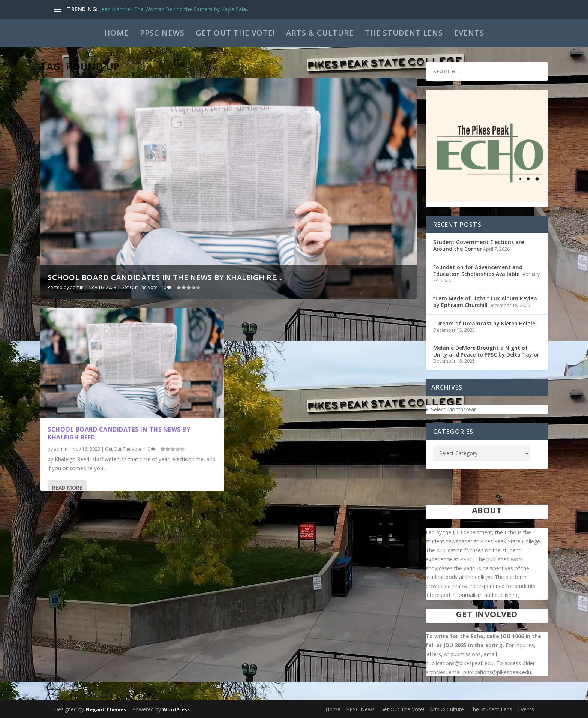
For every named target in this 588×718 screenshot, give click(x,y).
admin (77, 287)
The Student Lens (404, 33)
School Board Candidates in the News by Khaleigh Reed (119, 433)
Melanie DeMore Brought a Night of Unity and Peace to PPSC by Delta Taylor (486, 351)
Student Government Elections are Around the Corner (478, 245)
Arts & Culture (320, 33)
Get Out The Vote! (235, 33)
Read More (67, 487)
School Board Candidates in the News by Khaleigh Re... (165, 277)
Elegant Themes (106, 709)
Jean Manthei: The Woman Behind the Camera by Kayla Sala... (175, 9)
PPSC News (162, 33)
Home (116, 33)
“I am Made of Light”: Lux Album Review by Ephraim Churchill (485, 302)
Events (469, 33)
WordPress (176, 709)
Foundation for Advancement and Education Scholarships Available (478, 271)
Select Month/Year (453, 409)
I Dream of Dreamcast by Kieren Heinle (484, 323)
